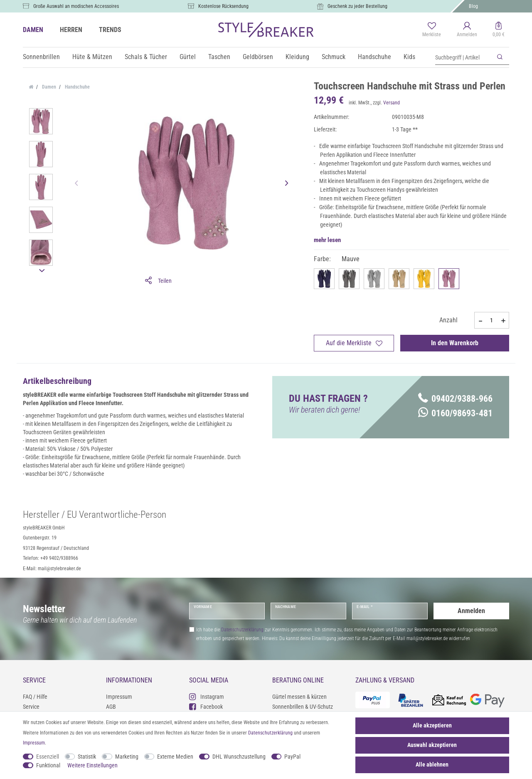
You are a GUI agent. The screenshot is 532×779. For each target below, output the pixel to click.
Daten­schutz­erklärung (270, 733)
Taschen (219, 57)
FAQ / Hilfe (35, 697)
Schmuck (334, 57)
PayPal (292, 757)
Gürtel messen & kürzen (299, 697)
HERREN (71, 30)
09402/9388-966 (455, 399)
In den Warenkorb (455, 343)
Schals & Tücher (146, 57)
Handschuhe (374, 57)
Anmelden (471, 611)
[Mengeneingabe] (492, 320)
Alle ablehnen (432, 764)
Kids (409, 57)
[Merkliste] (432, 30)
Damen (48, 87)
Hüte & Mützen (92, 57)
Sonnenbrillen (41, 57)
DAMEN (33, 30)
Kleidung (297, 57)
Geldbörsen (258, 57)
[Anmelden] (467, 30)
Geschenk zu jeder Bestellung (357, 6)
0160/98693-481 (455, 413)
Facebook (206, 706)
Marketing (127, 757)
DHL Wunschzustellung (239, 757)
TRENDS (110, 30)
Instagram (207, 696)
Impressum (119, 697)
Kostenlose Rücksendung (223, 6)
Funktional (48, 765)
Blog (473, 6)
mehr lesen (327, 240)
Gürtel (188, 57)
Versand (392, 103)
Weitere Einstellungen (92, 765)
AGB (111, 707)
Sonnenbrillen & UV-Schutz (303, 707)
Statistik (87, 757)
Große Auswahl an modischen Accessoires (76, 6)
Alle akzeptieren (432, 725)
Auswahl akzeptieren (432, 745)
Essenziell (48, 757)
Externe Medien (175, 757)
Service (31, 707)
